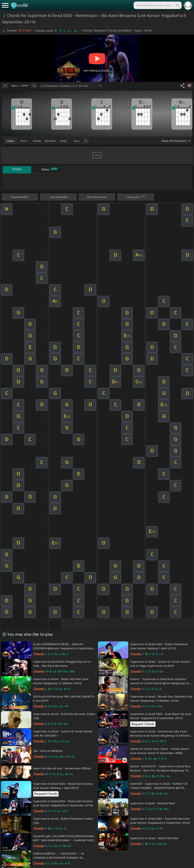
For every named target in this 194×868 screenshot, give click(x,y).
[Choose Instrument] (86, 141)
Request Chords (143, 724)
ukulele (37, 141)
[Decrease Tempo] (5, 86)
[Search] (178, 5)
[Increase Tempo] (34, 86)
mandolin (50, 141)
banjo (63, 141)
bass (77, 141)
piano (24, 141)
